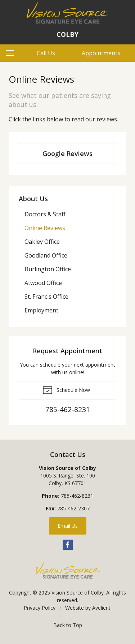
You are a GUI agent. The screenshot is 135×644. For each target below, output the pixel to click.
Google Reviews (67, 154)
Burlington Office (48, 269)
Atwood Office (43, 283)
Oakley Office (42, 242)
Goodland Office (46, 255)
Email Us (68, 526)
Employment (41, 310)
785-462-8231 (77, 496)
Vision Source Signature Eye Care (68, 570)
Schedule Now (66, 389)
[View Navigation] (12, 53)
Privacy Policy (40, 608)
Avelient (101, 608)
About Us (33, 199)
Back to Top (68, 625)
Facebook (68, 545)
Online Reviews (45, 228)
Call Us (46, 53)
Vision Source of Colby (78, 593)
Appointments (101, 53)
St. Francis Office (46, 297)
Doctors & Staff (45, 214)
